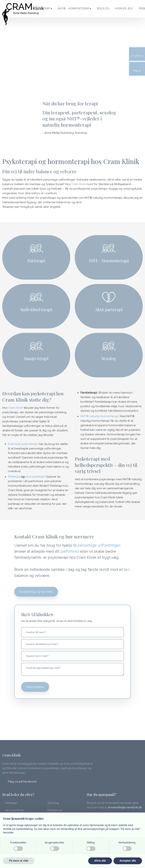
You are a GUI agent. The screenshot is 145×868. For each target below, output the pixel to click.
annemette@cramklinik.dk (125, 807)
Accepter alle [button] (128, 861)
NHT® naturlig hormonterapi (99, 416)
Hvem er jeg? (124, 8)
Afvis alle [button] (100, 861)
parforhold (70, 551)
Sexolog (103, 8)
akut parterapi (35, 477)
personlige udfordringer (99, 545)
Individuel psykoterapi (23, 444)
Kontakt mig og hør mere (36, 592)
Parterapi (14, 477)
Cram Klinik (79, 184)
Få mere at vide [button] (19, 861)
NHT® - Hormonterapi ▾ (74, 8)
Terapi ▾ (47, 8)
